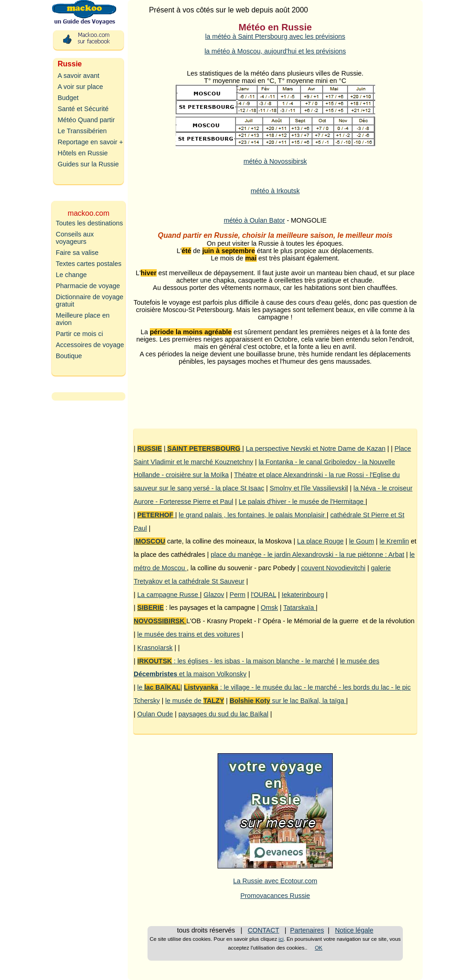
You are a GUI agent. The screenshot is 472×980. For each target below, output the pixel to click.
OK (319, 948)
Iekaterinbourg (303, 595)
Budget (68, 98)
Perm (237, 595)
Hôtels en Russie (83, 153)
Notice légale (354, 930)
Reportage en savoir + (90, 142)
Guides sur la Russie (88, 164)
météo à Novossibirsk (275, 161)
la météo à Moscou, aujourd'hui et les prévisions (275, 51)
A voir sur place (80, 87)
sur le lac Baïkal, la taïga (288, 701)
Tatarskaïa (300, 608)
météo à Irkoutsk (275, 191)
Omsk (269, 608)
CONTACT (263, 930)
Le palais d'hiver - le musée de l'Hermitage (302, 502)
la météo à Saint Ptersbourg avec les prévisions (275, 36)
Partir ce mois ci (79, 334)
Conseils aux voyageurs (75, 238)
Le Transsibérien (82, 131)
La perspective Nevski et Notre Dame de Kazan (316, 449)
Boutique (69, 356)
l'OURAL (263, 595)
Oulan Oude (155, 714)
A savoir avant (78, 76)
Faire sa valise (77, 253)
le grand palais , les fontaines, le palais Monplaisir (253, 515)
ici (281, 939)
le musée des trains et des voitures (189, 634)
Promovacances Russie (275, 896)
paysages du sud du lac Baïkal (223, 714)
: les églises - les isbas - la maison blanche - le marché (236, 661)
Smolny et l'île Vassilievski (308, 488)
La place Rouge (321, 541)
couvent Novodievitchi (333, 568)
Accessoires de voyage (90, 345)
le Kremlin (394, 541)
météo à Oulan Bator (254, 220)
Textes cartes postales (88, 264)
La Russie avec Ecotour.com (275, 881)
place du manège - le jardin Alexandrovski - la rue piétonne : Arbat (307, 555)
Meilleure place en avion (83, 319)
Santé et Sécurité (83, 109)
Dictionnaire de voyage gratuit (89, 301)
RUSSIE (150, 449)
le (159, 687)
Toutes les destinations (89, 223)
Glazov (214, 595)
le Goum (361, 541)
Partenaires (307, 930)
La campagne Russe (169, 595)
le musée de (195, 701)
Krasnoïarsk (155, 648)
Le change (71, 275)
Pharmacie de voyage (88, 286)
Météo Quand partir (86, 120)
